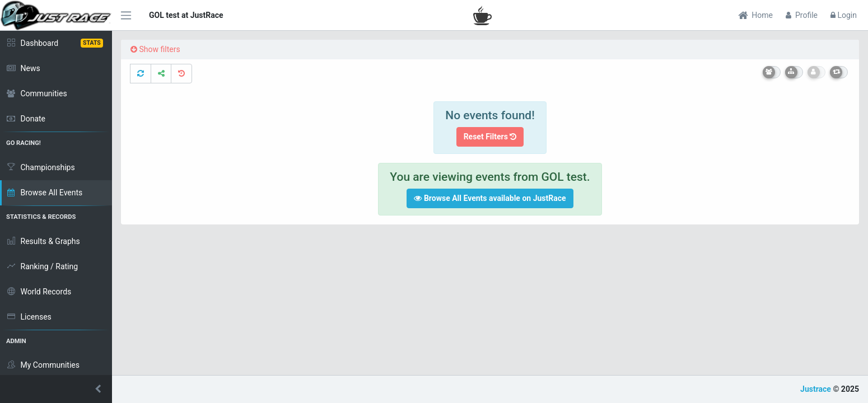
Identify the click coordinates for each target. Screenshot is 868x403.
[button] (56, 389)
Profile (802, 15)
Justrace (816, 389)
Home (755, 15)
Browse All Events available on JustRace (490, 198)
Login (844, 15)
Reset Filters (490, 137)
